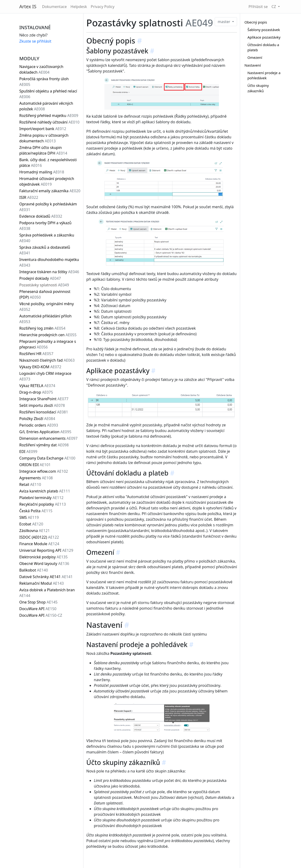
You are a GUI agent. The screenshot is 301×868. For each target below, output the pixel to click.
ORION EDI (35, 465)
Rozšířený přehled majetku (49, 116)
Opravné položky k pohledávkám (48, 207)
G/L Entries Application (45, 432)
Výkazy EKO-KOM (40, 367)
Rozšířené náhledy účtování (49, 122)
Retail (30, 484)
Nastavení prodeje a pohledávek (264, 75)
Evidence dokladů (41, 216)
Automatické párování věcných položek (46, 106)
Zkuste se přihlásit (35, 41)
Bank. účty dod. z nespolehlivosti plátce (48, 163)
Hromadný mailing (42, 172)
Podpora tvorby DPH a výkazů (45, 226)
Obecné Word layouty (44, 564)
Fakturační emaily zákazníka (50, 191)
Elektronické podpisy (44, 557)
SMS (29, 517)
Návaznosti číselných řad (47, 360)
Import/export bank (43, 129)
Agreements (36, 478)
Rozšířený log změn (42, 328)
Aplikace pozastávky (264, 37)
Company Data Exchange (47, 458)
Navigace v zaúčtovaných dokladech (41, 69)
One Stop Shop (38, 602)
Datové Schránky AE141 (46, 577)
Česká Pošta (36, 511)
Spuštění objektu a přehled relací (48, 94)
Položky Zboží (37, 419)
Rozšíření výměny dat (44, 445)
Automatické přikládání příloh (45, 319)
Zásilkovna (35, 531)
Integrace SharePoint (44, 399)
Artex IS (28, 6)
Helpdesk (79, 7)
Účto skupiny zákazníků (258, 88)
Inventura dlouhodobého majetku (49, 262)
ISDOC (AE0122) (39, 537)
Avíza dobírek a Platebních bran (47, 593)
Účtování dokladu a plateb (263, 47)
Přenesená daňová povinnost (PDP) (45, 294)
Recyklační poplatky (43, 504)
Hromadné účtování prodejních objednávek (47, 181)
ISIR (29, 197)
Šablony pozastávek (264, 30)
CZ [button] (274, 7)
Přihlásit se (258, 7)
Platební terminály (41, 498)
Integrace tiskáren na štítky (49, 272)
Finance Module (39, 544)
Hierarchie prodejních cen (48, 335)
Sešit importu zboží (42, 405)
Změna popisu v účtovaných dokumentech (44, 138)
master (224, 22)
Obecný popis (256, 22)
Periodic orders (39, 425)
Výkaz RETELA (37, 386)
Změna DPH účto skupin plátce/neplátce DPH (43, 150)
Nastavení (253, 65)
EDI (28, 452)
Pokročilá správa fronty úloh (44, 82)
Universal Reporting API (46, 550)
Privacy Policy (103, 7)
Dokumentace (54, 7)
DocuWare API (38, 609)
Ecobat (31, 524)
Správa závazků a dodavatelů (45, 250)
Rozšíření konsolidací (44, 412)
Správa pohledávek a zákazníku (47, 238)
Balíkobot (34, 570)
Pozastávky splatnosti (44, 285)
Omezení (255, 57)
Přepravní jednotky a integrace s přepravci (48, 344)
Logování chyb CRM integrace (45, 376)
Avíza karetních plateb (45, 491)
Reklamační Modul (42, 583)
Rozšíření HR (36, 354)
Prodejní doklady (40, 278)
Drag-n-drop (36, 392)
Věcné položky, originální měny (47, 307)
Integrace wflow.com (44, 471)
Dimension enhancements (48, 438)
